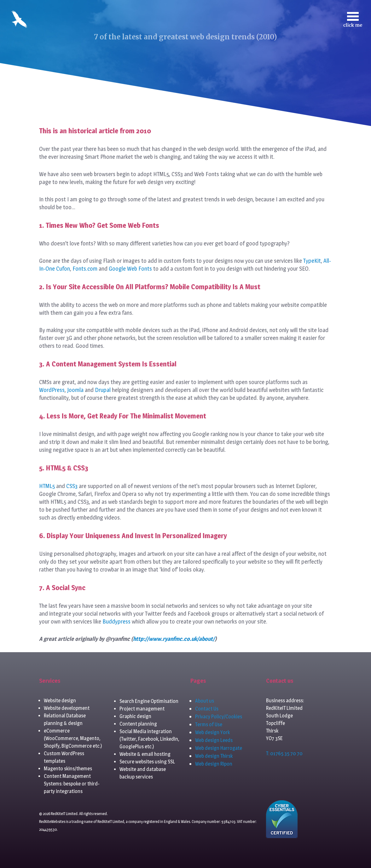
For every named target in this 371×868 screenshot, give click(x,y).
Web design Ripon (214, 764)
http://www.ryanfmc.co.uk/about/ (174, 639)
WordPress (52, 390)
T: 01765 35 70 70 (284, 753)
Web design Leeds (214, 740)
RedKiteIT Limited (111, 822)
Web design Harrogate (219, 748)
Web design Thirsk (214, 756)
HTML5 (47, 486)
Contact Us (207, 709)
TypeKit (312, 261)
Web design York (212, 732)
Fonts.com (85, 269)
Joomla (75, 390)
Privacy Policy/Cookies (219, 717)
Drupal (103, 390)
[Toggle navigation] (353, 19)
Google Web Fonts (130, 269)
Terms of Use (209, 724)
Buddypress (116, 621)
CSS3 (72, 486)
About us (205, 701)
